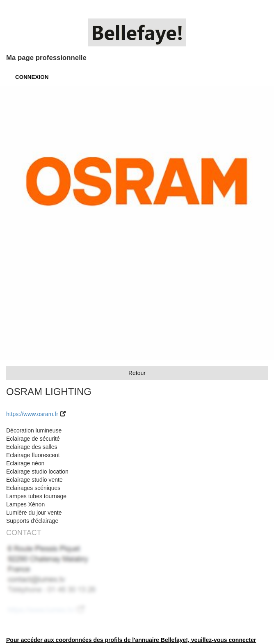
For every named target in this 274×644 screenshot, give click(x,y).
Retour (137, 373)
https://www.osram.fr (32, 414)
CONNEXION (32, 77)
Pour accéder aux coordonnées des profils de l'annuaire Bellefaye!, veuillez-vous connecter (131, 640)
